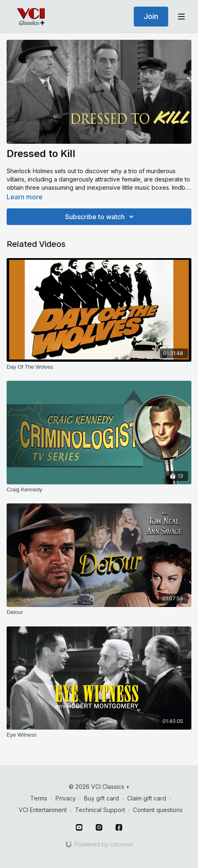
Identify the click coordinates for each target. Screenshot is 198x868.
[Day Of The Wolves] (99, 367)
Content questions (158, 810)
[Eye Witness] (99, 735)
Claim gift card (147, 798)
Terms (39, 798)
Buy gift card (101, 798)
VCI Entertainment (43, 810)
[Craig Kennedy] (99, 490)
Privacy (66, 798)
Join (151, 16)
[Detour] (99, 612)
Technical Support (100, 810)
